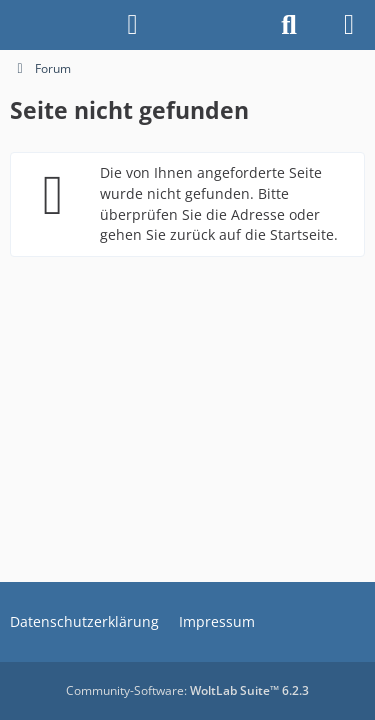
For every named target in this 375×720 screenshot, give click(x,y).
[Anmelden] (132, 25)
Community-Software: (187, 690)
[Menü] (349, 25)
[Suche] (289, 25)
